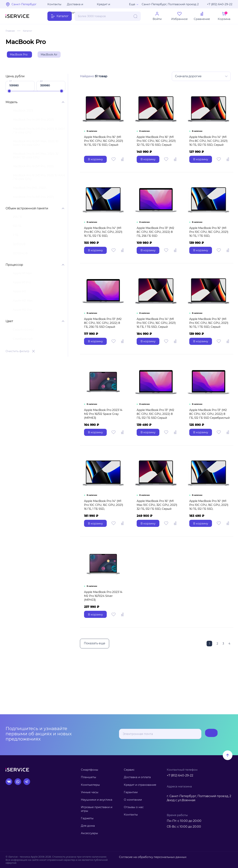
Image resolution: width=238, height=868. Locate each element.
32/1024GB (20, 255)
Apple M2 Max (23, 302)
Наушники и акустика (97, 800)
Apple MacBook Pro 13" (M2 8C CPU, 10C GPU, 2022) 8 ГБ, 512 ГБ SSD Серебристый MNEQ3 (209, 441)
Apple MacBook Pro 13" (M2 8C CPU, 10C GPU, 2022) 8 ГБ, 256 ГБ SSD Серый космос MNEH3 (104, 344)
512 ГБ (17, 228)
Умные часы (90, 792)
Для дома (88, 826)
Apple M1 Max (22, 275)
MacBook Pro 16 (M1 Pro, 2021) (33, 168)
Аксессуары (89, 833)
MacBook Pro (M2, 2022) (30, 189)
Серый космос (23, 331)
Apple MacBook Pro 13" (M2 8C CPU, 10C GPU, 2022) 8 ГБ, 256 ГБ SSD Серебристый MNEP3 (156, 247)
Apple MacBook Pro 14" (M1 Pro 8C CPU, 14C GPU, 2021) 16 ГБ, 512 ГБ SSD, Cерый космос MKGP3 (209, 151)
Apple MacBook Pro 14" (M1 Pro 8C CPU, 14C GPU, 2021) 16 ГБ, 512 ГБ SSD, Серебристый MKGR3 (104, 249)
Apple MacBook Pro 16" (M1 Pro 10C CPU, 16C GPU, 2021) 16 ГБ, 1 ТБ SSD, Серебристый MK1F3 (209, 247)
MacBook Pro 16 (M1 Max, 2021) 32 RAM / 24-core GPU (36, 145)
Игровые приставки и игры (97, 809)
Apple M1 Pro (22, 284)
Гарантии (131, 792)
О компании (133, 800)
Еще (132, 4)
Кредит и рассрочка (104, 5)
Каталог (30, 31)
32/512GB (19, 246)
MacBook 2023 (23, 112)
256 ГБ (17, 218)
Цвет (9, 323)
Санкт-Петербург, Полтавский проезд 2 (170, 4)
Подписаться (203, 734)
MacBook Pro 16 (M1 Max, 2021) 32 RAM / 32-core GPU (36, 157)
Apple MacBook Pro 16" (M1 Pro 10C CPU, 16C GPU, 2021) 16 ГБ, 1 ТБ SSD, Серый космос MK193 (209, 344)
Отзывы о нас (134, 807)
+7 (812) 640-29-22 (220, 4)
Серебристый (23, 340)
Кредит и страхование (140, 785)
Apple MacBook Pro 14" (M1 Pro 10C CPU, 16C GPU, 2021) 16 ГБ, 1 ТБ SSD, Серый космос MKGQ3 (157, 344)
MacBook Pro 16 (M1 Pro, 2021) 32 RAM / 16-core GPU (39, 179)
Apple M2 (19, 293)
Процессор (14, 266)
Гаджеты (87, 818)
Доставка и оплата (75, 5)
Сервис (129, 770)
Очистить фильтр (17, 353)
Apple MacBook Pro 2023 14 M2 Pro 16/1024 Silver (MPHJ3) (104, 634)
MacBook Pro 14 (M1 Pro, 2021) (33, 121)
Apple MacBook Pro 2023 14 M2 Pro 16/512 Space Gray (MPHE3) (104, 439)
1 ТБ (16, 237)
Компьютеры (90, 785)
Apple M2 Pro (22, 311)
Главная (11, 31)
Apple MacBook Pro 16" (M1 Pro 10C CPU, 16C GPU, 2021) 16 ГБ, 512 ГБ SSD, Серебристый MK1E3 (209, 540)
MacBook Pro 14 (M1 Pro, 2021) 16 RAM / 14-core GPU (39, 132)
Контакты (54, 4)
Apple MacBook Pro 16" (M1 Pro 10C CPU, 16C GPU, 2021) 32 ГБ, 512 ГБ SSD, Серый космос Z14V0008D (156, 151)
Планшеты (89, 777)
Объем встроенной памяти (27, 210)
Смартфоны (90, 770)
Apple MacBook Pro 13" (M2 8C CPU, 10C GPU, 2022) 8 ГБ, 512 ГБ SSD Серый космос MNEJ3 (156, 441)
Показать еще (94, 682)
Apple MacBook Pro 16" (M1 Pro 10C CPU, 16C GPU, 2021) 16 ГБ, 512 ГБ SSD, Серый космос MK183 (103, 151)
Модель (12, 104)
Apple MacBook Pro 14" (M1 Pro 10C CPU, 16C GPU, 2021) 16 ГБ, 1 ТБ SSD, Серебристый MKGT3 (104, 538)
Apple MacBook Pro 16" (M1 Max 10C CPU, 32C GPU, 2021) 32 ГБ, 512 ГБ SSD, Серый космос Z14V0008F (157, 540)
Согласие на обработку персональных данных (148, 857)
